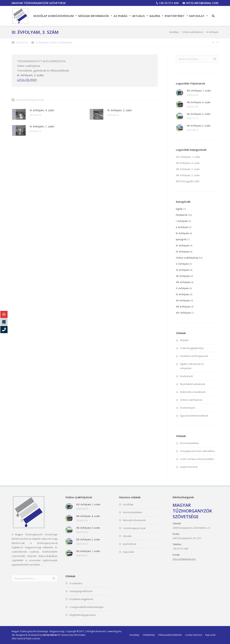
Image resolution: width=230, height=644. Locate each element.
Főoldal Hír (182, 215)
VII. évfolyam (183, 276)
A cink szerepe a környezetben (197, 459)
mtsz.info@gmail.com (202, 3)
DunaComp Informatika (73, 635)
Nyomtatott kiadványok (193, 384)
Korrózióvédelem (63, 16)
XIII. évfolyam (183, 307)
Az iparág (122, 16)
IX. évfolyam (183, 252)
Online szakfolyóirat (193, 32)
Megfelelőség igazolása (83, 615)
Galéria (157, 16)
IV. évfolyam (183, 245)
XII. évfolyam (183, 300)
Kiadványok (187, 376)
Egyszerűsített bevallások (194, 416)
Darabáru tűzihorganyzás (194, 356)
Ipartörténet (177, 16)
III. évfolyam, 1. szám (42, 126)
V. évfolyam (182, 264)
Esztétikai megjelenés (81, 599)
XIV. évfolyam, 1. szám (199, 91)
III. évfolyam (212, 32)
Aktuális (140, 16)
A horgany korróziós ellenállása (197, 451)
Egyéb (179, 209)
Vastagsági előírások (81, 591)
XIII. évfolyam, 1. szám (88, 551)
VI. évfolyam (183, 270)
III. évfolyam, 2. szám (120, 110)
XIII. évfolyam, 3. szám (199, 114)
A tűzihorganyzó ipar (134, 528)
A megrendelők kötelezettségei (87, 607)
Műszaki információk (96, 16)
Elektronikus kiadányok (193, 392)
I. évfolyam (182, 221)
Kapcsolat (199, 16)
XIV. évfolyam (183, 313)
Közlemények (188, 408)
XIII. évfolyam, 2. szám (199, 126)
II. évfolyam (182, 227)
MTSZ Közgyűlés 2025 (188, 181)
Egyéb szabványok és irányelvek (192, 366)
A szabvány (76, 583)
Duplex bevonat (189, 467)
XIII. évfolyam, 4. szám (199, 102)
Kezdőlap (40, 16)
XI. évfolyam (183, 294)
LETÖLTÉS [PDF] (27, 80)
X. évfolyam (182, 288)
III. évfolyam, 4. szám (42, 110)
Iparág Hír (181, 239)
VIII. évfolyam (183, 282)
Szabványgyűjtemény (192, 348)
